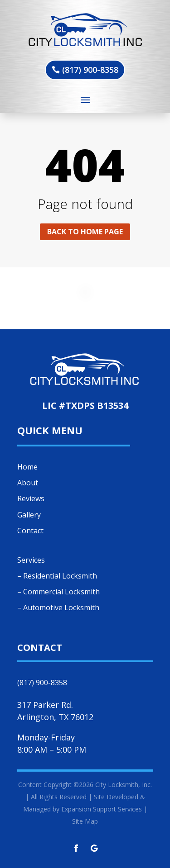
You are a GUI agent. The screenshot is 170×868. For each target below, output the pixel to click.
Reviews (31, 498)
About (28, 483)
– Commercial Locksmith (58, 592)
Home (27, 467)
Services (31, 560)
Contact (30, 531)
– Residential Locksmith (57, 576)
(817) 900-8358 (90, 70)
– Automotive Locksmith (58, 607)
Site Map (85, 821)
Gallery (29, 515)
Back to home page (85, 232)
